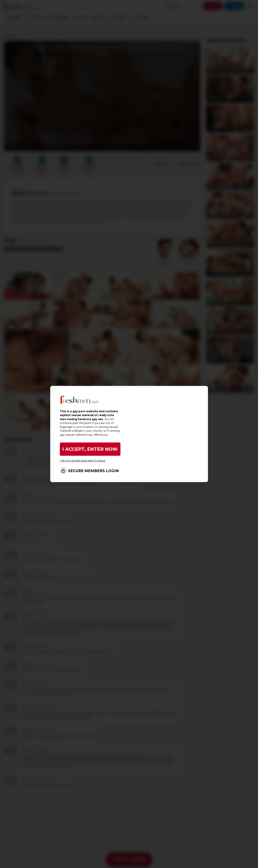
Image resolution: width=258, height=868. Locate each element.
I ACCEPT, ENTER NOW (90, 449)
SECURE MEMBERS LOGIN (93, 471)
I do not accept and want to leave (83, 461)
